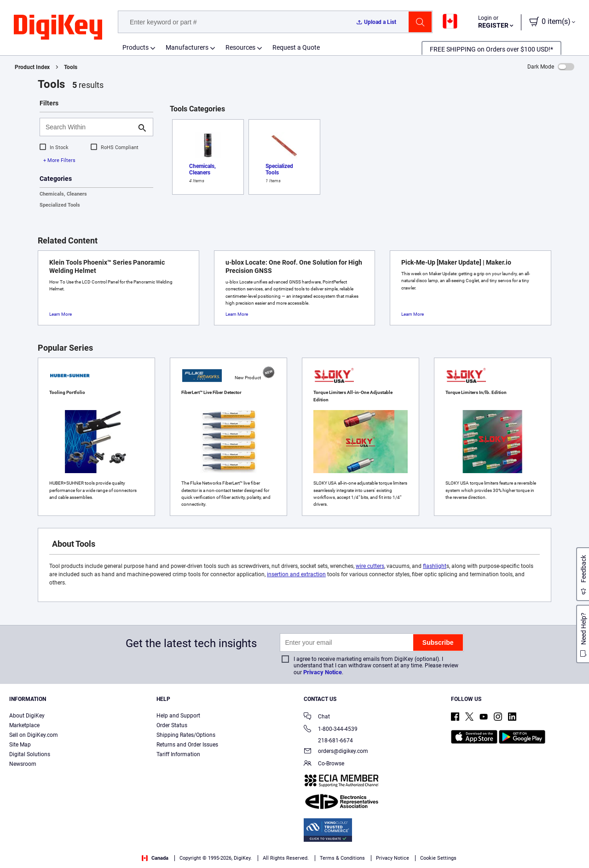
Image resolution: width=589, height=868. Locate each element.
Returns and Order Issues (187, 745)
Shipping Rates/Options (186, 735)
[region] (294, 848)
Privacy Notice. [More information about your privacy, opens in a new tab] (222, 859)
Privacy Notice (323, 672)
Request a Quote (296, 47)
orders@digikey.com (336, 752)
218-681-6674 (328, 741)
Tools (71, 67)
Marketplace (24, 725)
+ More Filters (59, 160)
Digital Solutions (30, 754)
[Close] (574, 847)
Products (136, 47)
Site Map (20, 745)
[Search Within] (89, 127)
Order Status (172, 725)
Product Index (32, 67)
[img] (58, 28)
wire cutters (370, 566)
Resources (240, 47)
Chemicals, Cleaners (63, 194)
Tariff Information (178, 754)
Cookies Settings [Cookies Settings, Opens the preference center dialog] (451, 848)
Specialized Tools (60, 205)
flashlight (435, 566)
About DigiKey (27, 716)
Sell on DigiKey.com (34, 735)
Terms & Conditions (165, 859)
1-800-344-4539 (331, 730)
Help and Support (178, 716)
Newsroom (23, 764)
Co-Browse (324, 764)
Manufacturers (187, 47)
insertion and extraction (296, 574)
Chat (317, 717)
